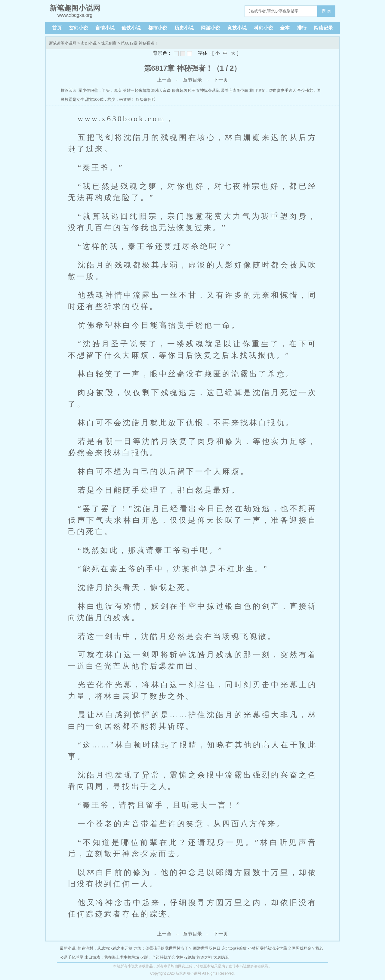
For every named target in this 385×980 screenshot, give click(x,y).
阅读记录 (323, 28)
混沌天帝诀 (161, 90)
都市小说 (158, 28)
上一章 (164, 80)
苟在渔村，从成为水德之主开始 (105, 948)
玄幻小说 (79, 28)
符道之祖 (204, 957)
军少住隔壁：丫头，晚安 (100, 90)
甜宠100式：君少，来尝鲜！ (110, 99)
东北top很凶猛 (234, 948)
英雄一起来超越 (136, 90)
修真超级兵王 (183, 90)
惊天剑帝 (109, 43)
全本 (285, 28)
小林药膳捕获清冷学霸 (267, 948)
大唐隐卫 (221, 957)
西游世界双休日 (207, 948)
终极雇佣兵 (146, 99)
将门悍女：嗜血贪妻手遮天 (273, 90)
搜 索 (326, 11)
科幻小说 (263, 28)
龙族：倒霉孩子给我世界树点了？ (163, 948)
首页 (57, 28)
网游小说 (211, 28)
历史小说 (184, 28)
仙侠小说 (131, 28)
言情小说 (105, 28)
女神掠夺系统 (208, 90)
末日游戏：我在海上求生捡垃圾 (112, 957)
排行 (302, 28)
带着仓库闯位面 (234, 90)
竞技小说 (237, 28)
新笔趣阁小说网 (63, 43)
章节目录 (192, 80)
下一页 (221, 80)
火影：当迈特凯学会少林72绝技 (168, 957)
